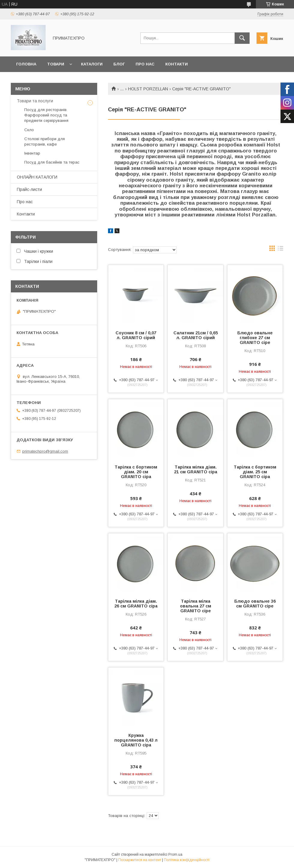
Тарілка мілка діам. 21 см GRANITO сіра (196, 469)
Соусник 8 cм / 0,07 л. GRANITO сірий (136, 335)
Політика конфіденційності (187, 860)
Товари (56, 64)
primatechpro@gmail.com (45, 451)
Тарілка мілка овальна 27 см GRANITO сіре (196, 606)
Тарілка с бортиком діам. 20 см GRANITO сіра (136, 472)
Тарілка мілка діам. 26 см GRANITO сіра (136, 604)
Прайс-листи (29, 189)
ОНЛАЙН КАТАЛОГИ (37, 177)
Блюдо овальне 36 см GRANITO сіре (255, 604)
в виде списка (280, 250)
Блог (119, 64)
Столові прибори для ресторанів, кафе (45, 142)
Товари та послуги (35, 101)
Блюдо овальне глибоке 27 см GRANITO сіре (255, 338)
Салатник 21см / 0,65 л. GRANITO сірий (196, 335)
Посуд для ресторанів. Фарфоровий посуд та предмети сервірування (46, 115)
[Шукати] (242, 38)
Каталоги (92, 64)
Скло (29, 130)
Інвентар (32, 153)
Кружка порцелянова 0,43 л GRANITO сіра (136, 740)
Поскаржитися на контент (140, 860)
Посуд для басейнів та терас (52, 162)
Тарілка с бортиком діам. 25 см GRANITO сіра (255, 472)
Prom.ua (175, 854)
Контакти (177, 64)
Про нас (145, 64)
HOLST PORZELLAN (148, 89)
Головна (26, 64)
